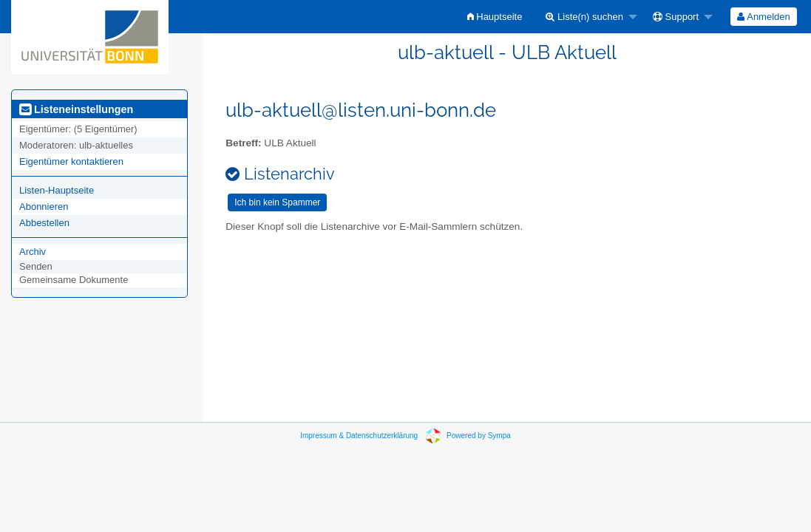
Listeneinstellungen (76, 109)
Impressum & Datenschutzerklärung (359, 436)
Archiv (33, 252)
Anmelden (763, 17)
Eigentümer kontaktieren (71, 161)
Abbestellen (44, 223)
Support (676, 17)
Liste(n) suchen (584, 17)
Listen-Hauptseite (57, 190)
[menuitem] (495, 17)
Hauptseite (495, 17)
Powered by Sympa (479, 436)
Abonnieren (44, 207)
